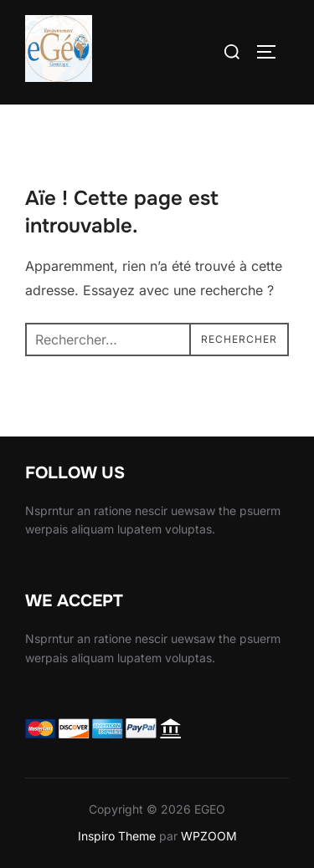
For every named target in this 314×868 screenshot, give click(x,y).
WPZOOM (209, 836)
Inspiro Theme (117, 836)
